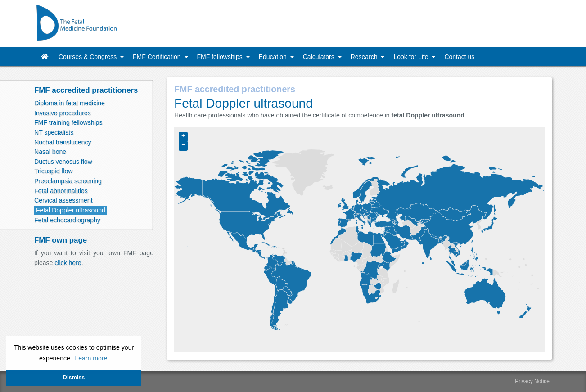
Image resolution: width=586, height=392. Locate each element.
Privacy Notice (532, 381)
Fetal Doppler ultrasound (71, 210)
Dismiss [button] (74, 378)
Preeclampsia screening (68, 181)
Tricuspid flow (53, 171)
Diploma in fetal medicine (70, 103)
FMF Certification (158, 57)
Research (365, 57)
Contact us (459, 57)
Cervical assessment (63, 200)
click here (68, 263)
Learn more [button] (91, 358)
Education (274, 57)
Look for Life (412, 57)
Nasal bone (50, 152)
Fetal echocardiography (67, 220)
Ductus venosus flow (63, 162)
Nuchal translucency (63, 142)
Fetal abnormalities (61, 191)
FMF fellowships (221, 57)
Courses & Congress (88, 57)
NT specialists (54, 132)
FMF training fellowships (68, 122)
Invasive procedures (63, 113)
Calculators (320, 57)
